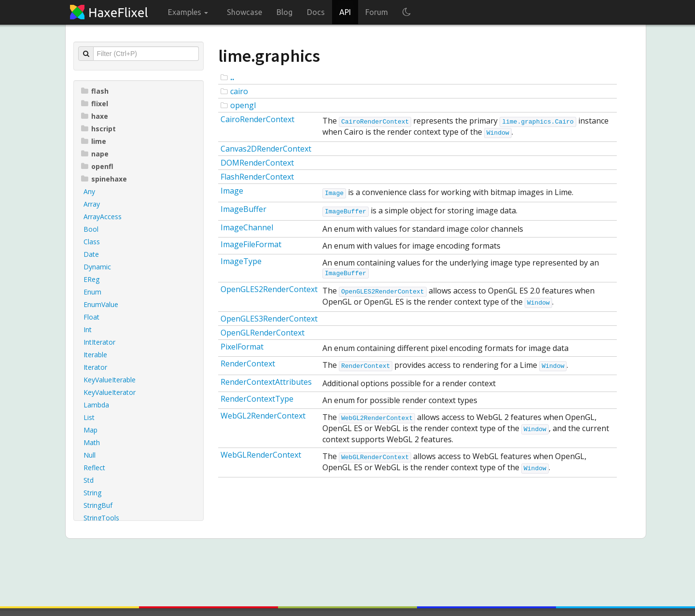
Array (92, 204)
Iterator (95, 367)
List (89, 417)
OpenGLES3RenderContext (269, 319)
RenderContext (248, 364)
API (345, 12)
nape (95, 154)
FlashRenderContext (257, 177)
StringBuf (98, 505)
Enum (92, 292)
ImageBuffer (243, 209)
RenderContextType (257, 399)
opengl (243, 105)
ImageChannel (247, 227)
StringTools (101, 518)
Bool (91, 229)
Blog (285, 12)
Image (232, 191)
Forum (377, 12)
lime (94, 141)
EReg (91, 279)
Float (91, 317)
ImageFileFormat (251, 244)
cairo (239, 91)
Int (88, 329)
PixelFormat (242, 347)
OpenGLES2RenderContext (269, 289)
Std (89, 480)
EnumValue (101, 304)
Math (92, 442)
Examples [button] (188, 12)
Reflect (94, 468)
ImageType (241, 261)
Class (92, 242)
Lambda (96, 405)
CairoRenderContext (257, 119)
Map (90, 430)
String (92, 493)
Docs (316, 12)
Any (89, 191)
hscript (98, 129)
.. (232, 77)
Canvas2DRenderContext (266, 149)
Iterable (95, 355)
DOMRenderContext (257, 163)
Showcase (244, 12)
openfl (97, 166)
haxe (95, 116)
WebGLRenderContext (261, 455)
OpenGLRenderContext (263, 333)
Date (91, 254)
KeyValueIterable (110, 380)
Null (90, 455)
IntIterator (99, 342)
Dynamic (97, 267)
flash (95, 91)
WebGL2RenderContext (263, 416)
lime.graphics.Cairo (538, 122)
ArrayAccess (103, 217)
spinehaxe (104, 179)
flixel (95, 104)
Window (498, 133)
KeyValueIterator (110, 392)
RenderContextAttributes (266, 382)
